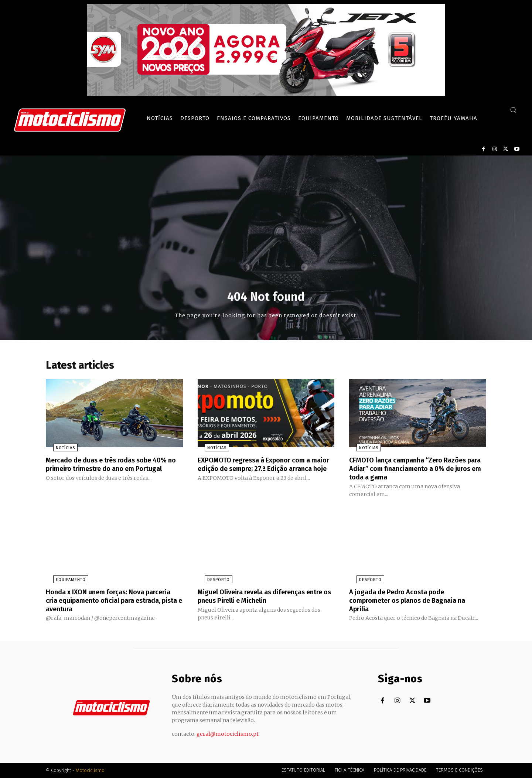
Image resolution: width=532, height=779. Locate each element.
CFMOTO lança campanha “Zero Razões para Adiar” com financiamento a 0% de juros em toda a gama (416, 471)
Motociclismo (90, 771)
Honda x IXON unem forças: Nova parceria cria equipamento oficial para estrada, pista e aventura (110, 602)
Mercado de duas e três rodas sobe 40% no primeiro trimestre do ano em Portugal (110, 471)
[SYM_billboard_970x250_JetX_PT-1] (266, 94)
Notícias (58, 451)
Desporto (212, 582)
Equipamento (63, 582)
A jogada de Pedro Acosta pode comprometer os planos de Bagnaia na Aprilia (415, 602)
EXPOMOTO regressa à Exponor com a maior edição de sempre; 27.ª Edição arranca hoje (260, 471)
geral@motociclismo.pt (228, 735)
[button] (513, 110)
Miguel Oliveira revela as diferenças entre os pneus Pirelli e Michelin (258, 598)
